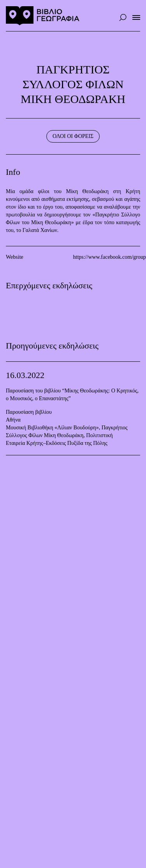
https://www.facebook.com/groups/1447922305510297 (107, 257)
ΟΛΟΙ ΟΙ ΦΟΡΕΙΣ (73, 136)
